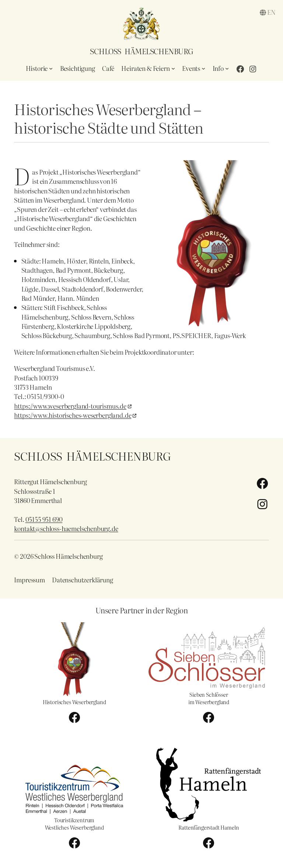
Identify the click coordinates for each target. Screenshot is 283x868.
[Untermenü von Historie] (51, 68)
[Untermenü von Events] (203, 68)
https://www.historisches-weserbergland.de (73, 415)
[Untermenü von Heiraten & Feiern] (173, 68)
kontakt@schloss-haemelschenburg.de (66, 528)
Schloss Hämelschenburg (141, 51)
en (271, 12)
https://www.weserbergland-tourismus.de (70, 406)
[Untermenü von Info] (227, 68)
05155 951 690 (44, 519)
